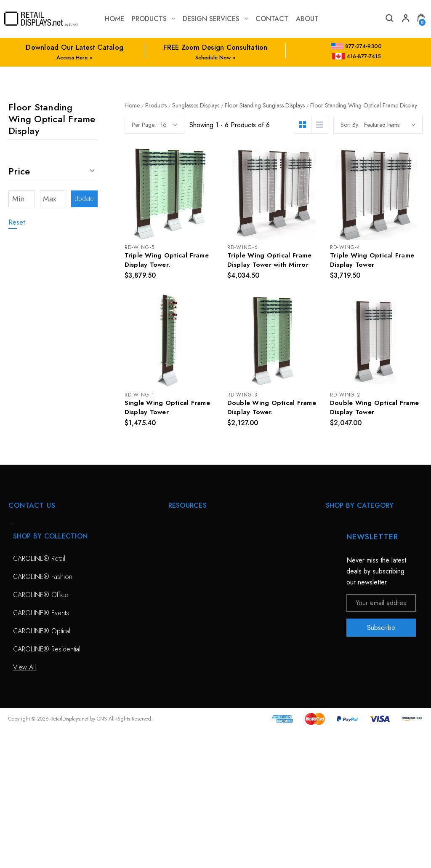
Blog (175, 656)
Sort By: (350, 125)
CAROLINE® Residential (47, 787)
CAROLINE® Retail (39, 697)
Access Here (72, 58)
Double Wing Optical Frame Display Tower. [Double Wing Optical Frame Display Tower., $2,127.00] (273, 409)
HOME (178, 529)
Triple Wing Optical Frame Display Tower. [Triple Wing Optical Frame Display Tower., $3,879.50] (168, 260)
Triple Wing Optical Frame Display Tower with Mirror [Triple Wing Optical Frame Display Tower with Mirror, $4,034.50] (270, 260)
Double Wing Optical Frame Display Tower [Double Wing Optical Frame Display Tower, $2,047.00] (375, 409)
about (307, 19)
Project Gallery (189, 620)
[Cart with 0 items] (421, 19)
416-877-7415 (357, 56)
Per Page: (144, 125)
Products (153, 19)
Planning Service (191, 584)
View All (337, 584)
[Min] (22, 199)
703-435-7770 (43, 575)
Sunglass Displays (350, 566)
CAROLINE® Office (41, 733)
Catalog (179, 638)
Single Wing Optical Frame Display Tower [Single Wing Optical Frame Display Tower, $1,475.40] (168, 409)
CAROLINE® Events (41, 751)
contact (272, 19)
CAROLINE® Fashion (43, 715)
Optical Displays (348, 548)
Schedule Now (213, 58)
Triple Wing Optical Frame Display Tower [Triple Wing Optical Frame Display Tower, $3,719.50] (373, 260)
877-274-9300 (356, 46)
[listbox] (390, 125)
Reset (17, 222)
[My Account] (405, 19)
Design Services (215, 19)
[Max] (53, 199)
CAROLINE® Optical (42, 769)
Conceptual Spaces (195, 602)
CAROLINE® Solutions (358, 529)
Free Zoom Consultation (202, 548)
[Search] (389, 19)
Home (114, 19)
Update (84, 199)
